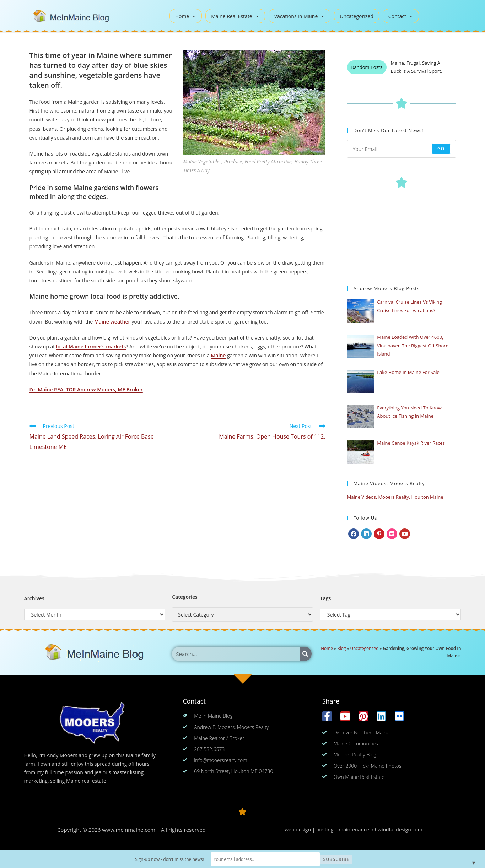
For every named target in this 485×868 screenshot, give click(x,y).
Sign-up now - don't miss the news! (181, 859)
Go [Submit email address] (441, 149)
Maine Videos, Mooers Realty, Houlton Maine (395, 497)
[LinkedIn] (366, 534)
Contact (401, 16)
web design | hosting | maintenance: (328, 829)
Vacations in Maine (300, 16)
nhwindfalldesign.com (397, 829)
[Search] (306, 654)
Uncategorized (356, 16)
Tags (326, 598)
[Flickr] (392, 534)
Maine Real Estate (235, 16)
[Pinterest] (379, 534)
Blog (341, 648)
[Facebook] (354, 534)
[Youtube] (405, 534)
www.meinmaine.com (129, 830)
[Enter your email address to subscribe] (402, 149)
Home (186, 16)
